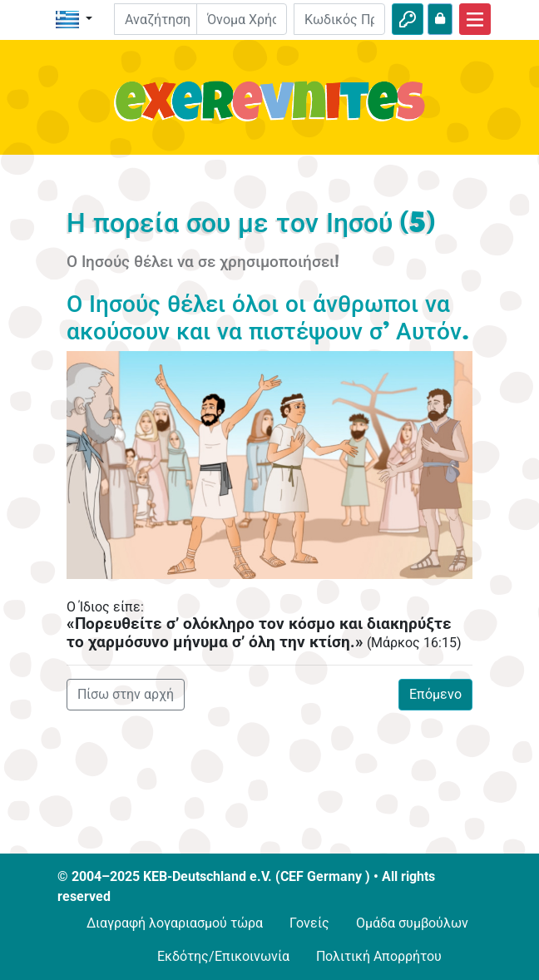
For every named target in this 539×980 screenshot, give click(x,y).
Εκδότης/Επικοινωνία (223, 956)
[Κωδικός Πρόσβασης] (339, 19)
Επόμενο (435, 694)
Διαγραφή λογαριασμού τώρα (175, 923)
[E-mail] (242, 19)
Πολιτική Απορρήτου (379, 956)
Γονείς (309, 923)
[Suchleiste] (168, 19)
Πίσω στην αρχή (126, 694)
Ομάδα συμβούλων (412, 923)
